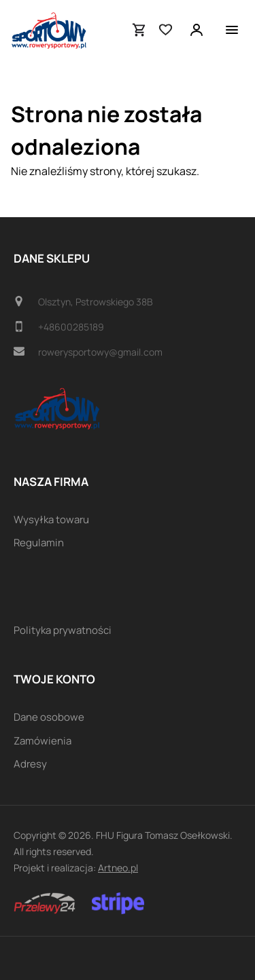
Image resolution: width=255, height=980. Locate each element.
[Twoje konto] (197, 30)
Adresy (30, 764)
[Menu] (232, 30)
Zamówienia (42, 741)
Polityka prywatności (63, 630)
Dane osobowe (49, 717)
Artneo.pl (118, 868)
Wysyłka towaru (51, 520)
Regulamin (39, 543)
